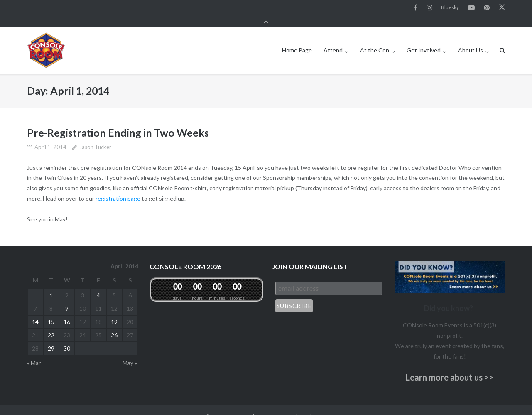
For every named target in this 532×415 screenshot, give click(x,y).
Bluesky (450, 8)
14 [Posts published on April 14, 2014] (35, 311)
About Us (471, 39)
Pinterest (487, 8)
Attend (333, 39)
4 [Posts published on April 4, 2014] (98, 284)
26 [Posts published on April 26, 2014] (114, 324)
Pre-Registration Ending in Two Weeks (118, 121)
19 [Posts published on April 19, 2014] (114, 311)
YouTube (471, 8)
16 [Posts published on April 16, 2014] (67, 311)
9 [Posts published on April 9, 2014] (67, 297)
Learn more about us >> (450, 366)
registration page (118, 187)
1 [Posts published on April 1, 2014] (51, 284)
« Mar (34, 352)
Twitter (502, 8)
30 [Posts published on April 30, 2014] (67, 337)
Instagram (429, 8)
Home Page (297, 39)
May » (130, 352)
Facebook (416, 8)
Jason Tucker (95, 135)
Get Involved (424, 39)
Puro (321, 405)
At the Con (375, 39)
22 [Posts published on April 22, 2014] (51, 324)
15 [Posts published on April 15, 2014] (51, 311)
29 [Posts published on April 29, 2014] (51, 337)
